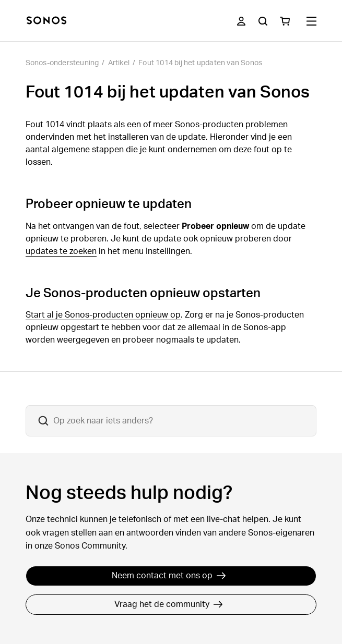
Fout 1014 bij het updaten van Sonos (200, 63)
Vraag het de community (169, 604)
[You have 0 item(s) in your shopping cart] (285, 21)
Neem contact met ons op (169, 576)
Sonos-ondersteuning (62, 63)
